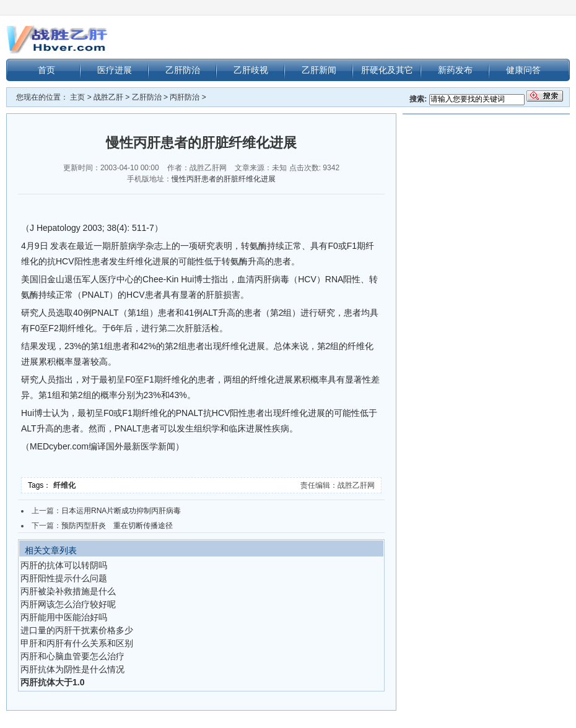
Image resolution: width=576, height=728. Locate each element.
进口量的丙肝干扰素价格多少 (77, 630)
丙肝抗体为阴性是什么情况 (72, 669)
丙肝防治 (185, 97)
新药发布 (455, 70)
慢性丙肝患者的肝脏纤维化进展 (224, 179)
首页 (46, 70)
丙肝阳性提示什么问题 (64, 578)
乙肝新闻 (319, 70)
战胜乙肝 (108, 97)
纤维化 (65, 485)
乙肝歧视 (251, 70)
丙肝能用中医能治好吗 (64, 617)
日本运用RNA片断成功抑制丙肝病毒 (121, 511)
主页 (77, 97)
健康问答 (523, 70)
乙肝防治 (183, 70)
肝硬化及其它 (387, 70)
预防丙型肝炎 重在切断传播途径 (117, 526)
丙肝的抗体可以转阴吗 (64, 565)
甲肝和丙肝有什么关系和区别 (77, 643)
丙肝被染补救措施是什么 (68, 591)
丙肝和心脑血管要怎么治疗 (72, 656)
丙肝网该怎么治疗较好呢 (68, 604)
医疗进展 (115, 70)
